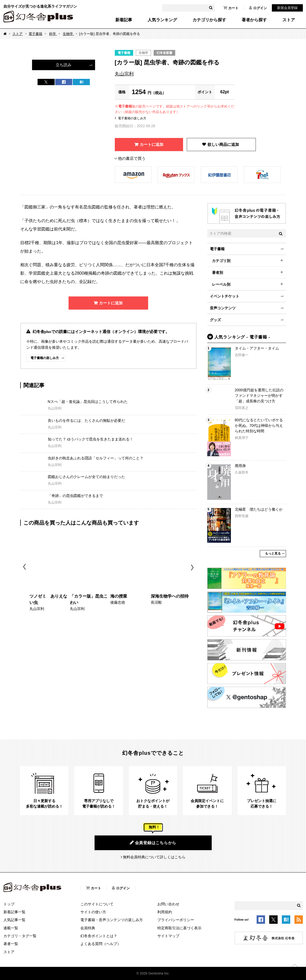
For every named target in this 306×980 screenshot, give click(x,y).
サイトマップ (168, 936)
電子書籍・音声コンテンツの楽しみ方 (112, 920)
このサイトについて (97, 904)
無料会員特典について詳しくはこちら (154, 857)
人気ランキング (162, 20)
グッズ (215, 320)
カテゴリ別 (221, 261)
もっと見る (273, 553)
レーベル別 (221, 284)
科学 (53, 34)
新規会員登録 (287, 8)
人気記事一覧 (14, 920)
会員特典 (88, 928)
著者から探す (254, 20)
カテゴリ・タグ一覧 (20, 936)
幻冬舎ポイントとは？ (99, 936)
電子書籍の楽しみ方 (132, 118)
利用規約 (165, 912)
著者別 (217, 273)
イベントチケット (225, 296)
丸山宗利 (124, 74)
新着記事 (124, 20)
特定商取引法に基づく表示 (179, 928)
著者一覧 (11, 944)
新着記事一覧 (14, 912)
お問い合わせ (168, 904)
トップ (9, 904)
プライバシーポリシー (176, 920)
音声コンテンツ (223, 308)
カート (231, 8)
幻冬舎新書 (164, 53)
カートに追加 (152, 144)
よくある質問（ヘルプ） (101, 944)
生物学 (68, 34)
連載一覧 (11, 928)
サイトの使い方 (93, 912)
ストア (289, 20)
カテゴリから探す (209, 20)
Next (193, 568)
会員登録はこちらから (153, 843)
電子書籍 (35, 34)
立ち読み (64, 65)
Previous (25, 568)
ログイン (258, 8)
